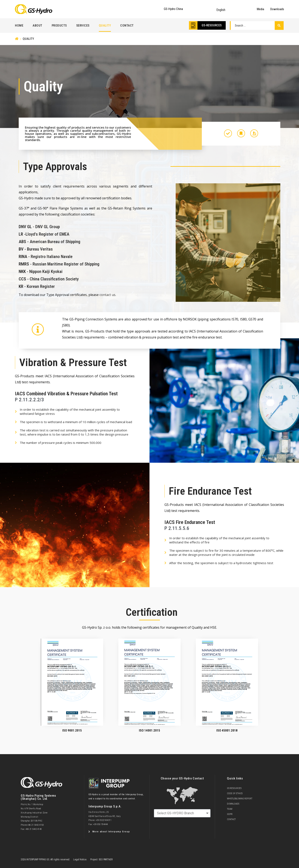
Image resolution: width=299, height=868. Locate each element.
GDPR (230, 814)
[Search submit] (279, 26)
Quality (105, 26)
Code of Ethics (235, 793)
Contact (127, 26)
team (230, 809)
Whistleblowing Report (240, 799)
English (221, 10)
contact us (107, 295)
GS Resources (234, 788)
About (37, 26)
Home (19, 26)
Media (260, 9)
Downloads (277, 9)
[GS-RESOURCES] (193, 25)
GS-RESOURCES (212, 25)
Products (59, 26)
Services (83, 26)
